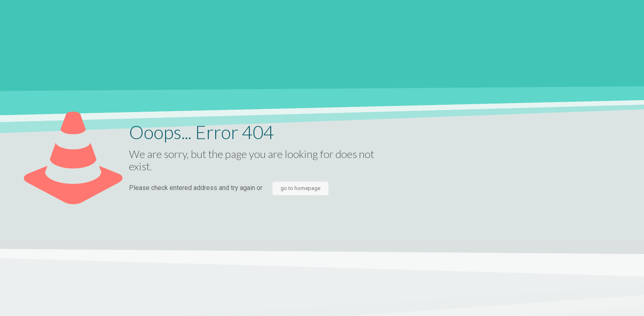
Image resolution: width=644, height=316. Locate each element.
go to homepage (300, 188)
